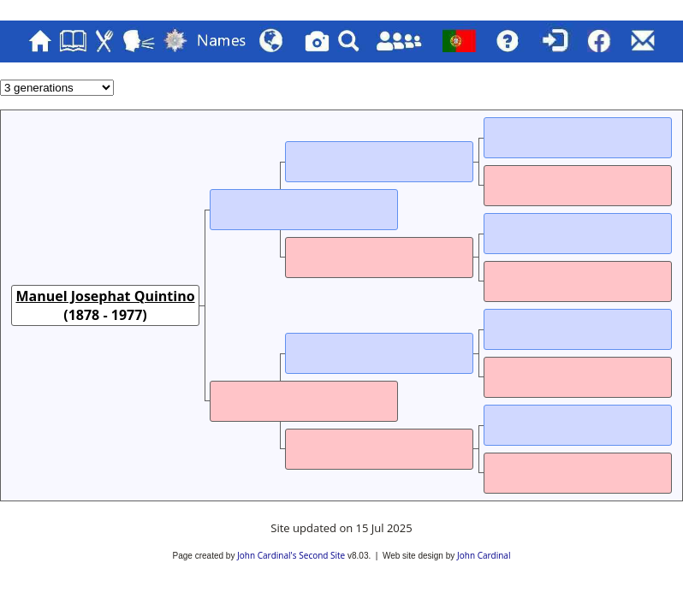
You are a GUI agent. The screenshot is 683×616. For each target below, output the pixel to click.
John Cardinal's (267, 555)
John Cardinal (484, 555)
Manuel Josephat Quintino (105, 296)
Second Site (322, 555)
